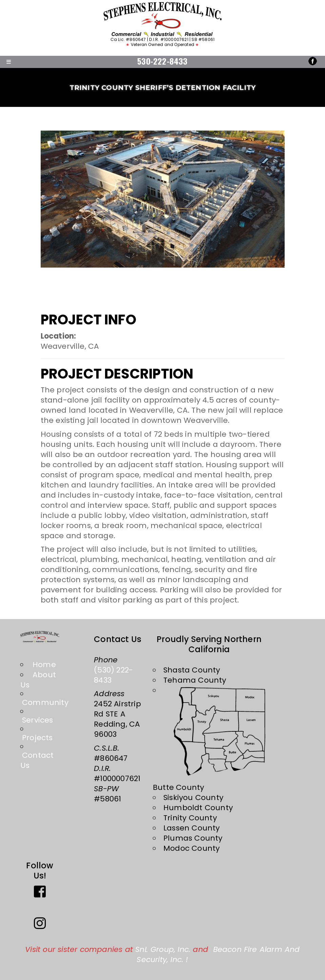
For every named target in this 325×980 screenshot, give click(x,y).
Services (38, 720)
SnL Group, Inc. (163, 949)
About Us (38, 680)
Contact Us (37, 760)
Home (44, 665)
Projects (37, 738)
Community (45, 702)
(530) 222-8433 (113, 675)
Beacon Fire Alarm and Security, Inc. (218, 954)
